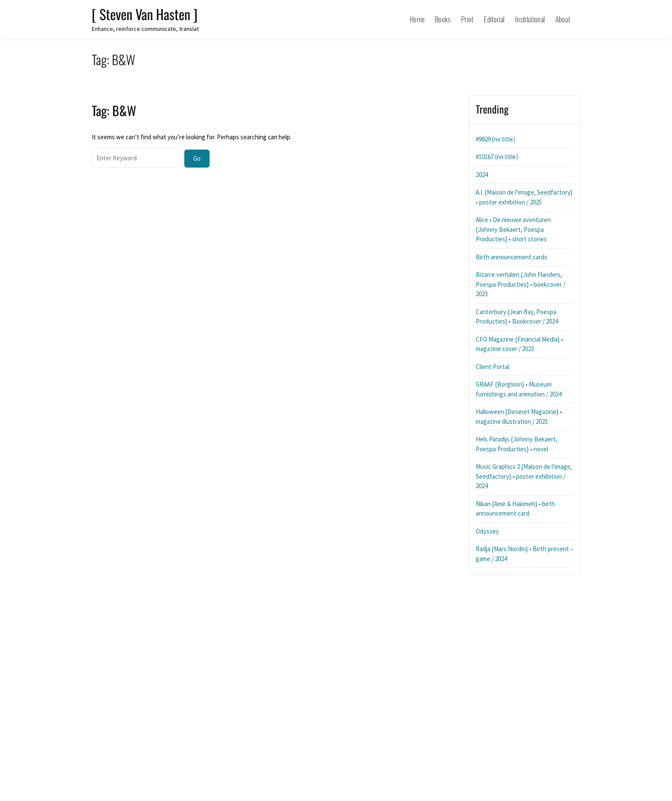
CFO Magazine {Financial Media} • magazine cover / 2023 (519, 344)
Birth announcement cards (511, 257)
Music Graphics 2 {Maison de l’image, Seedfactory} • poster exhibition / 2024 (524, 476)
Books (443, 19)
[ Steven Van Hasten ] (145, 14)
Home (417, 19)
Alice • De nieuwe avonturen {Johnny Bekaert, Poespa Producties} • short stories (513, 229)
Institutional (530, 19)
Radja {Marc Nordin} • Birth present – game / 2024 (525, 554)
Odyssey (487, 531)
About (563, 19)
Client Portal (492, 367)
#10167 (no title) (497, 157)
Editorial (494, 19)
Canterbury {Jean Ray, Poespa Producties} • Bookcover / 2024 (517, 317)
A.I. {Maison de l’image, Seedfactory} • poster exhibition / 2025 (524, 197)
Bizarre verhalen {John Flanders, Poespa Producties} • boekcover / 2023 (520, 284)
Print (467, 19)
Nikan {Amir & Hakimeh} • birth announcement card (515, 509)
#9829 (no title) (495, 139)
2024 (482, 175)
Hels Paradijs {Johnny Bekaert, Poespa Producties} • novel (517, 444)
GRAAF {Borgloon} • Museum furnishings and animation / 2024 (519, 389)
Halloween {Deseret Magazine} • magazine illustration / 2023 (519, 417)
